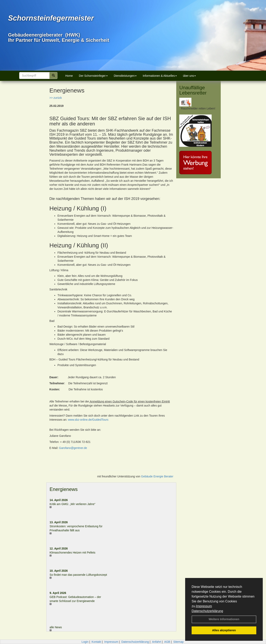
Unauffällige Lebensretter (193, 90)
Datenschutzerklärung (207, 611)
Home (69, 76)
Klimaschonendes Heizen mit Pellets (72, 553)
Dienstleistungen (125, 76)
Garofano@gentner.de (73, 448)
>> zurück (55, 98)
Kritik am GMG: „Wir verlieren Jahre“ (72, 504)
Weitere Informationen (224, 619)
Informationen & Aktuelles (160, 76)
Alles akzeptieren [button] (224, 630)
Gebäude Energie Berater (157, 476)
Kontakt (96, 642)
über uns (189, 76)
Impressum (204, 606)
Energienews (64, 489)
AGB (167, 642)
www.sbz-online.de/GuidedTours (88, 420)
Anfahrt (157, 642)
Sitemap (178, 642)
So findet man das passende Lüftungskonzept (78, 575)
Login (85, 642)
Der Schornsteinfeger (93, 76)
